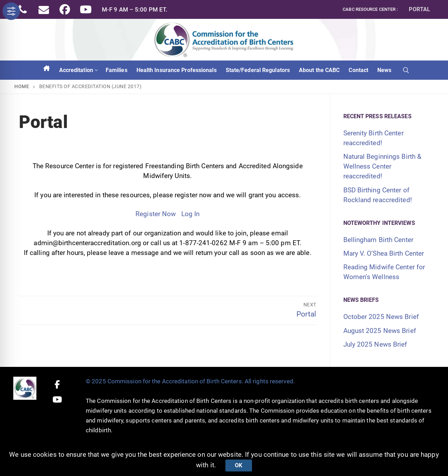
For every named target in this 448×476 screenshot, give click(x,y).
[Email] (44, 9)
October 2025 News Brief (381, 317)
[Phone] (23, 9)
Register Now (156, 214)
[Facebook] (65, 9)
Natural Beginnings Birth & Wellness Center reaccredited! (383, 166)
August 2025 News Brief (380, 331)
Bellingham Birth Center (378, 240)
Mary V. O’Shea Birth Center (384, 253)
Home (22, 86)
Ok (239, 465)
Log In (191, 214)
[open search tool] (406, 70)
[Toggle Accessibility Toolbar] (11, 11)
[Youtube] (86, 9)
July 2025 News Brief (375, 344)
